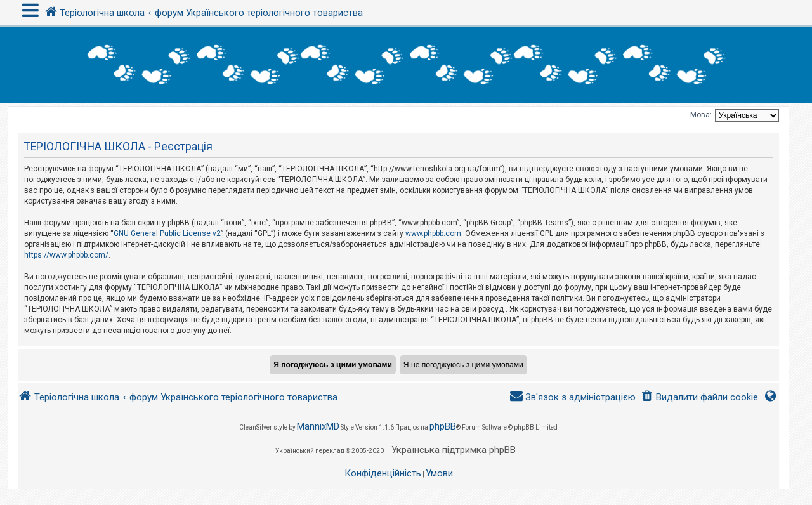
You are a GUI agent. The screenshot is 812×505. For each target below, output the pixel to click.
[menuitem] (699, 397)
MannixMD (318, 426)
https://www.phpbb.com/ (66, 255)
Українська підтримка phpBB (454, 450)
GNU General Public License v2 (167, 233)
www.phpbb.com (433, 233)
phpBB (443, 426)
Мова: (701, 115)
